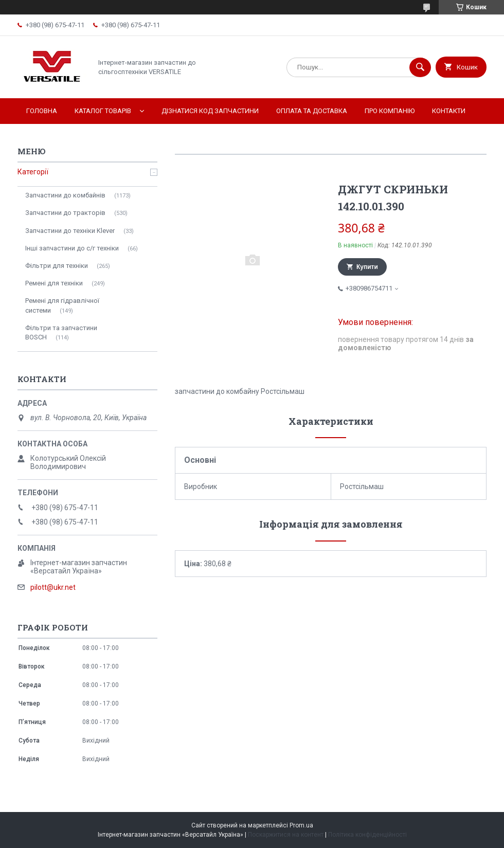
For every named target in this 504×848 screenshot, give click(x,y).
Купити (367, 267)
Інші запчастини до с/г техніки (72, 248)
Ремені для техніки (54, 283)
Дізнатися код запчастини (210, 111)
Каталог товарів (103, 111)
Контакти (449, 111)
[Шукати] (420, 67)
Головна (42, 111)
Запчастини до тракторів (65, 213)
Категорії (33, 172)
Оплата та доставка (312, 111)
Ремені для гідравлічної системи (62, 305)
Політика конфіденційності (367, 835)
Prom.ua (301, 825)
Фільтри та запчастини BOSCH (61, 332)
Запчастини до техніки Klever (70, 231)
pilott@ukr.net (53, 587)
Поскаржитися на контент (286, 835)
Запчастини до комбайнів (65, 195)
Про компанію (390, 111)
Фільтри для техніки (57, 266)
